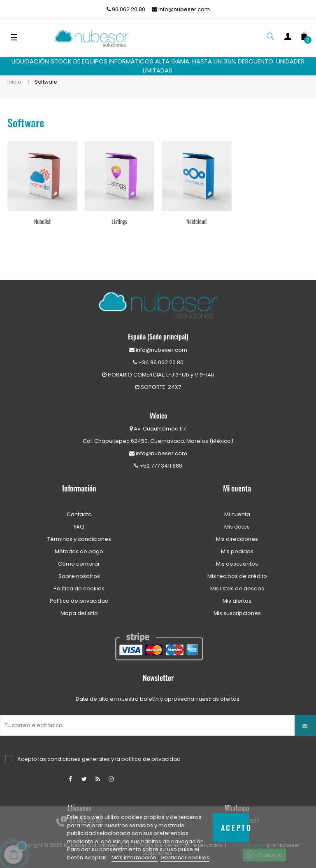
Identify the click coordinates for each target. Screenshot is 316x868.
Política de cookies (79, 588)
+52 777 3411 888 (158, 466)
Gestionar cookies (185, 857)
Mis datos (237, 527)
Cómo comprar (79, 564)
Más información (135, 857)
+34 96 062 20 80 (158, 362)
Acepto (235, 827)
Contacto (79, 514)
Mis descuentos (237, 564)
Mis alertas (237, 601)
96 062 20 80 (126, 9)
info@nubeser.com (181, 9)
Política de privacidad (79, 601)
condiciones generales (79, 759)
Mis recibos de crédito (237, 576)
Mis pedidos (237, 551)
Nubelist (42, 221)
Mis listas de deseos (237, 588)
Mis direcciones (237, 539)
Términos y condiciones (79, 539)
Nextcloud (196, 221)
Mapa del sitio (79, 613)
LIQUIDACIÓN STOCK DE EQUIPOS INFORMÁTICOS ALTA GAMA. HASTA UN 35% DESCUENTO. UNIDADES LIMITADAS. (158, 66)
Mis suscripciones (237, 613)
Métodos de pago (79, 551)
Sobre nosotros (79, 576)
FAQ (79, 527)
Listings (119, 221)
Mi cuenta (237, 514)
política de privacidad (151, 759)
